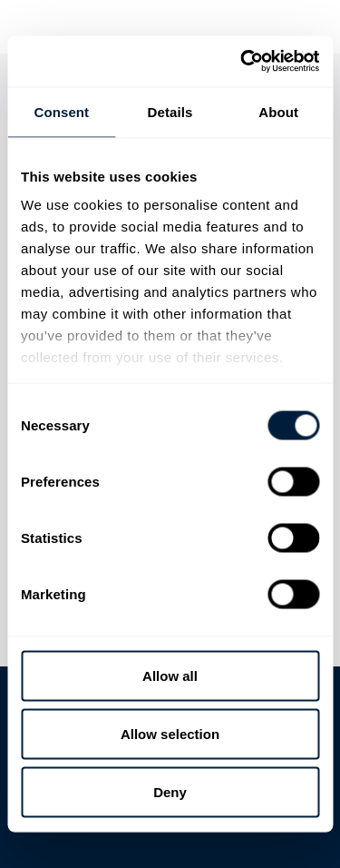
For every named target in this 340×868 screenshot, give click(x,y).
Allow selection (170, 733)
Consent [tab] (61, 111)
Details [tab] (170, 111)
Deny (170, 791)
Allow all (170, 675)
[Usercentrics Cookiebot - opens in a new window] (242, 62)
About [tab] (278, 111)
